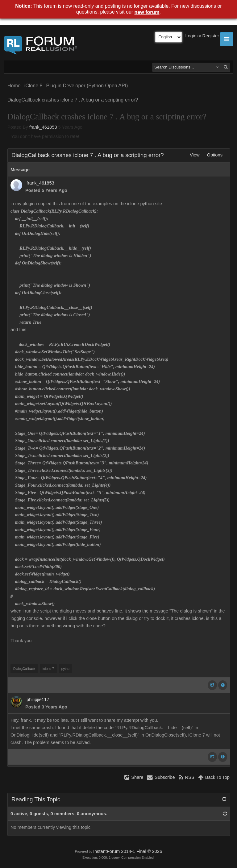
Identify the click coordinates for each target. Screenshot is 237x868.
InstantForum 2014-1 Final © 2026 (128, 851)
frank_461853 (43, 127)
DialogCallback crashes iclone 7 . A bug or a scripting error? (73, 100)
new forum (147, 12)
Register (211, 36)
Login (191, 36)
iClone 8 (33, 86)
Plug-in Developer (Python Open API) (87, 86)
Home (14, 86)
